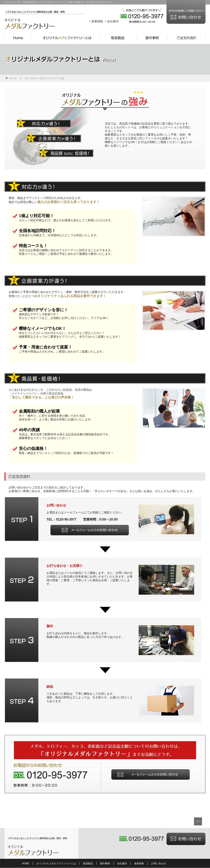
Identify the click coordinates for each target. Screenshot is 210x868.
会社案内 (113, 21)
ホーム (13, 78)
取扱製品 (88, 863)
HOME (26, 863)
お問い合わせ (159, 863)
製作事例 (105, 863)
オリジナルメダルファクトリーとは (56, 863)
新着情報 (97, 21)
